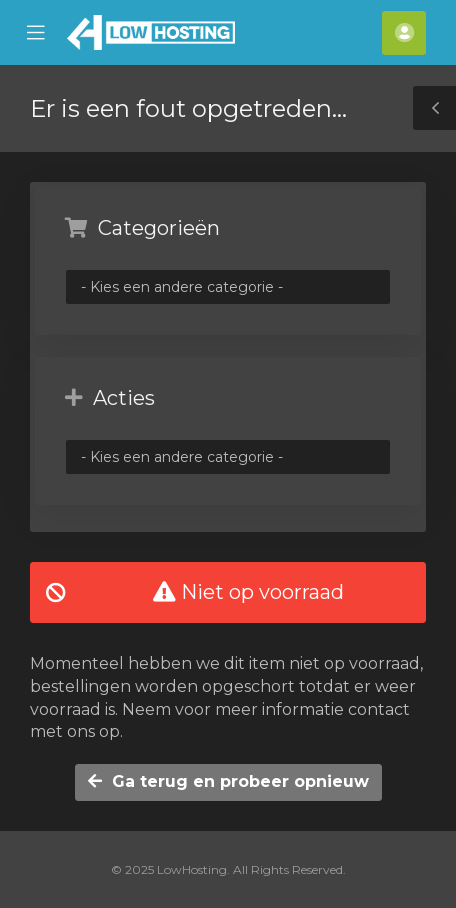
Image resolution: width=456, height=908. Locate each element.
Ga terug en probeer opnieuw (228, 781)
